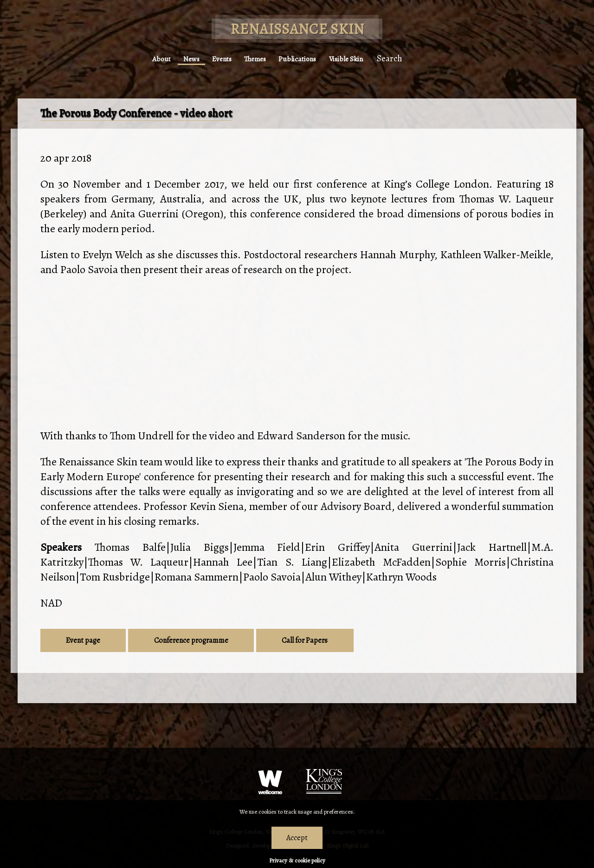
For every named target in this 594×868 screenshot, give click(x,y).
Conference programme (191, 640)
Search (421, 56)
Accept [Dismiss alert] (297, 838)
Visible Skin (370, 56)
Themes (254, 56)
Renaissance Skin (297, 29)
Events (211, 56)
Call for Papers (305, 640)
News (171, 56)
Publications (308, 56)
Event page (83, 640)
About (133, 56)
